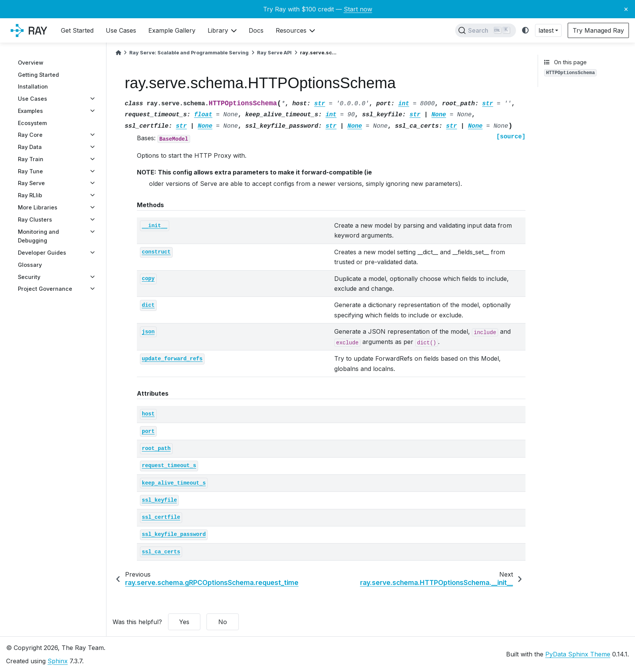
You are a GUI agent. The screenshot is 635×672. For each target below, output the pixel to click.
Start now (358, 9)
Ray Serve (31, 183)
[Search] (486, 30)
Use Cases (33, 99)
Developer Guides (42, 253)
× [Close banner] (626, 9)
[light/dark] (525, 31)
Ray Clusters (35, 220)
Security (29, 277)
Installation (33, 86)
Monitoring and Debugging (38, 236)
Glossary (30, 265)
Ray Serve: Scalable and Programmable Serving (189, 53)
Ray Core (30, 135)
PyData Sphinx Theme (578, 654)
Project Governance (45, 289)
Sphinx (58, 661)
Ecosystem (32, 123)
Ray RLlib (30, 195)
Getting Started (38, 75)
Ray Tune (30, 171)
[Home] (118, 53)
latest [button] (546, 30)
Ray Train (31, 159)
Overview (31, 63)
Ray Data (30, 147)
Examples (30, 111)
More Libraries (38, 207)
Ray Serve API (274, 53)
